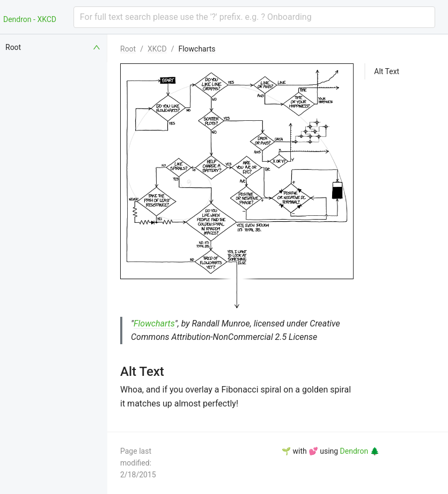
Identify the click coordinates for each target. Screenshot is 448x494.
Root (128, 49)
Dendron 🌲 (360, 451)
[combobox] (254, 17)
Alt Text (387, 71)
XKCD (157, 49)
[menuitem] (54, 47)
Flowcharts (197, 49)
